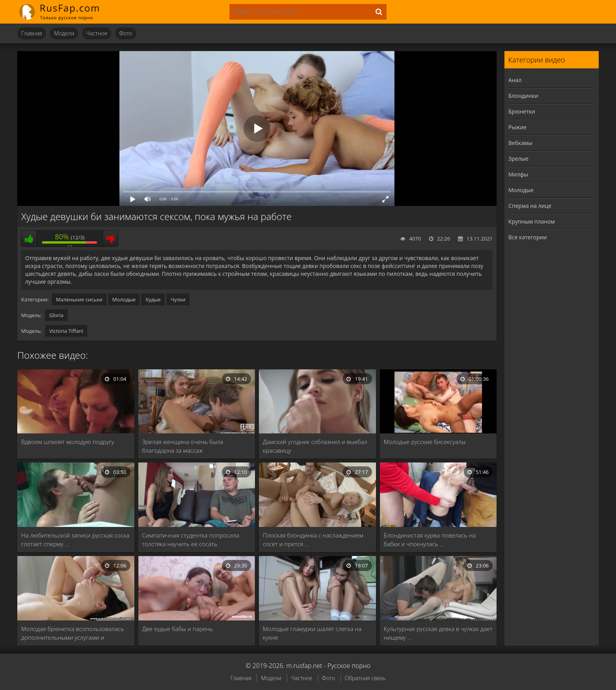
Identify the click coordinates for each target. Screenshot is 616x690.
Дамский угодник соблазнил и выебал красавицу (315, 446)
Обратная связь (365, 678)
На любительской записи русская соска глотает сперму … (75, 540)
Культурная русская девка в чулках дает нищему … (438, 633)
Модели (64, 33)
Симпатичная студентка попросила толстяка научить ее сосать (191, 540)
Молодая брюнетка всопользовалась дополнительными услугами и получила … (73, 633)
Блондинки (523, 96)
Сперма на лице (530, 206)
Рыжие (517, 127)
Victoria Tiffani (66, 331)
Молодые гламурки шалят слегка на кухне (312, 633)
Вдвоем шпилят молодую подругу (68, 442)
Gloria (56, 315)
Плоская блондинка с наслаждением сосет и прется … (313, 540)
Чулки (178, 299)
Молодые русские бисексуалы (425, 442)
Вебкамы (520, 143)
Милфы (518, 174)
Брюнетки (522, 111)
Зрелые (518, 159)
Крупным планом (532, 221)
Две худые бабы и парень (178, 629)
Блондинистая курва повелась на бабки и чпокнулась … (430, 540)
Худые (153, 299)
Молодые (124, 299)
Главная (32, 33)
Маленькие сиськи (79, 299)
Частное (97, 33)
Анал (515, 80)
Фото (126, 33)
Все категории (528, 237)
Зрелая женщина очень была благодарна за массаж (183, 446)
